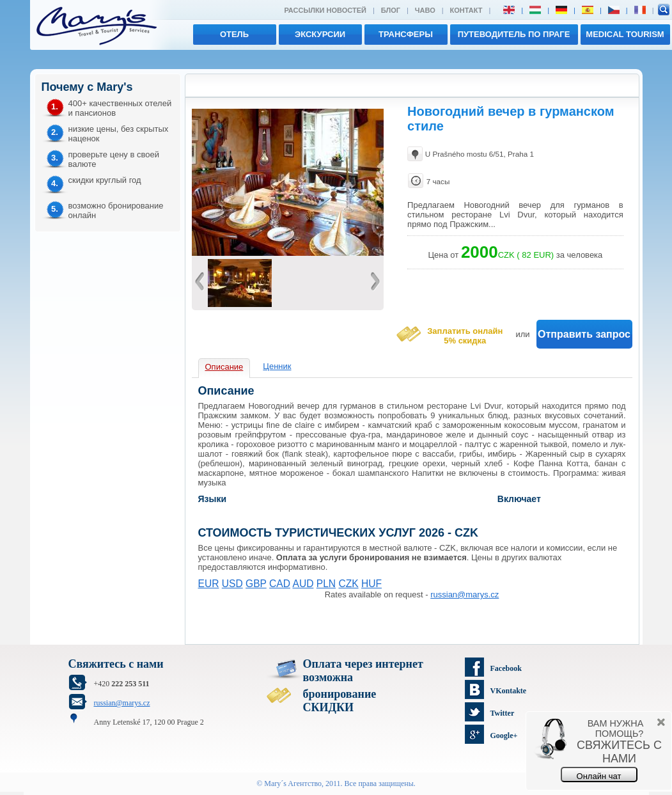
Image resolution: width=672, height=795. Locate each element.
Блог (391, 10)
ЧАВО (425, 10)
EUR (209, 584)
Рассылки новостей (325, 10)
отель (234, 34)
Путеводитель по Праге (514, 34)
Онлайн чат (599, 776)
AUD (303, 584)
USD (232, 584)
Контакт (466, 10)
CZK (348, 584)
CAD (280, 584)
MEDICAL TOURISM (625, 34)
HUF (371, 584)
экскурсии (320, 34)
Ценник (277, 366)
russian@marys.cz (465, 594)
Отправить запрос (584, 334)
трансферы (406, 34)
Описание (224, 367)
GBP (256, 584)
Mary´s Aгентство (293, 783)
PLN (326, 584)
